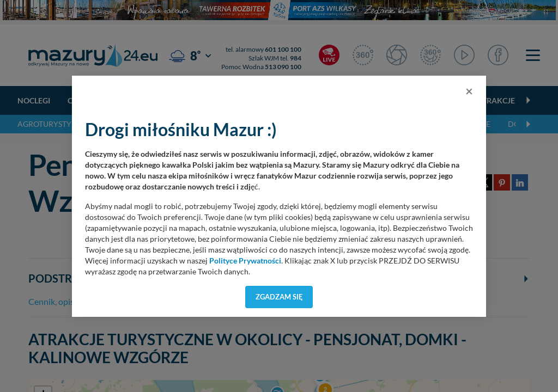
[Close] (469, 91)
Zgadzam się (279, 297)
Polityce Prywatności (245, 261)
